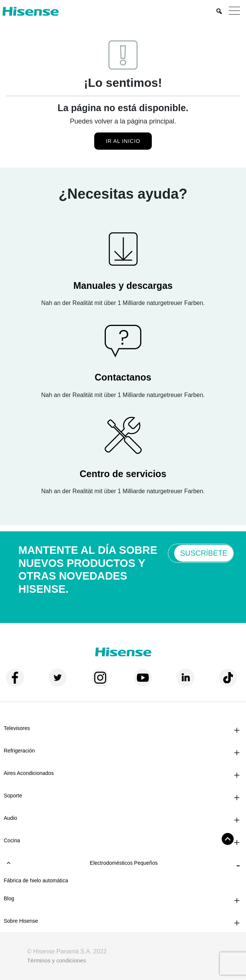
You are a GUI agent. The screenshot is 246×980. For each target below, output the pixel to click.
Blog (9, 898)
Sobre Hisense (21, 921)
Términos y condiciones (56, 960)
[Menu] (236, 11)
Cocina (12, 840)
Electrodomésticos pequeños (82, 863)
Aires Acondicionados (29, 773)
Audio (10, 818)
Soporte (13, 796)
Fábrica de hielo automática (36, 880)
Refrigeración (19, 751)
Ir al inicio (123, 141)
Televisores (17, 728)
